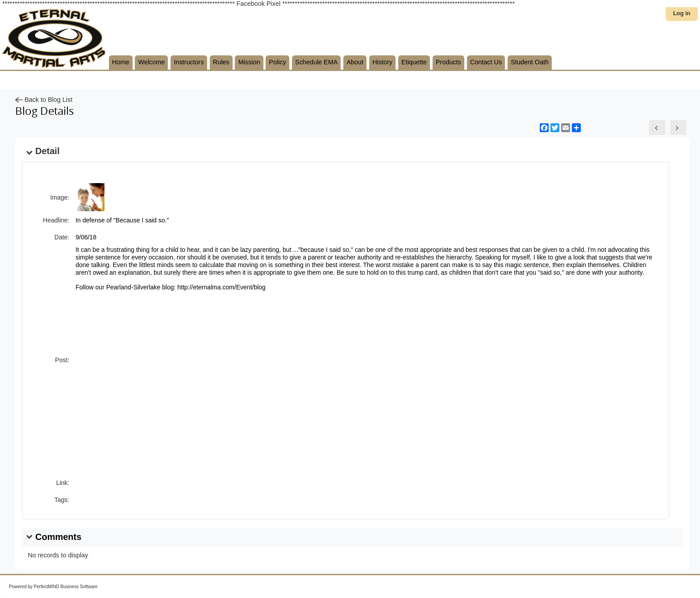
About (355, 62)
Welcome (152, 62)
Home (121, 62)
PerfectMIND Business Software (66, 587)
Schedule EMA (316, 62)
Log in (682, 13)
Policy (278, 62)
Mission (249, 62)
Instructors (189, 62)
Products (448, 62)
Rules (221, 62)
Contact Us (486, 62)
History (382, 62)
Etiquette (414, 62)
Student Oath (530, 62)
